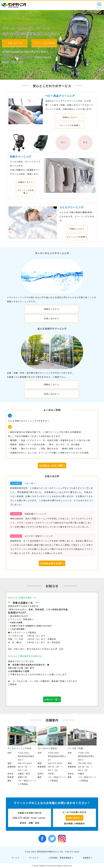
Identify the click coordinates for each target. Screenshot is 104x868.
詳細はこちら (70, 117)
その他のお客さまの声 (52, 563)
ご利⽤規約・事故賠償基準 (61, 858)
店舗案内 (88, 858)
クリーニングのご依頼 (44, 43)
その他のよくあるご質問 (52, 466)
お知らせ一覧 (52, 699)
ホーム (15, 858)
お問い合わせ (15, 43)
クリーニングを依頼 (70, 125)
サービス (34, 858)
